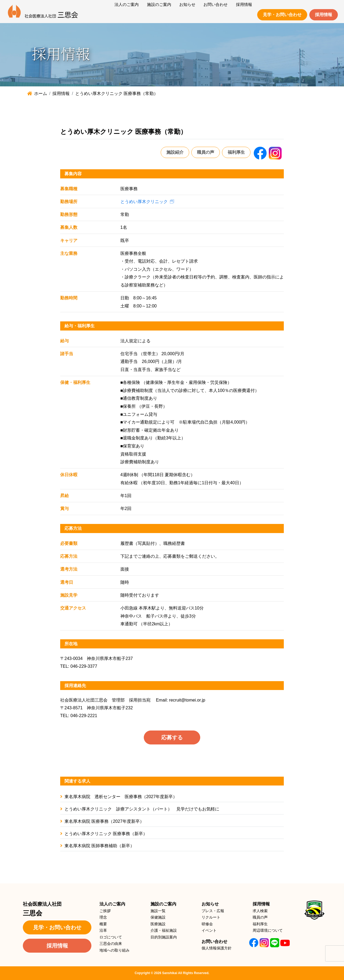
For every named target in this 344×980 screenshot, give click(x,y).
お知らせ (210, 904)
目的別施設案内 (164, 937)
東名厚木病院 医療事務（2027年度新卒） (102, 821)
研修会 (207, 924)
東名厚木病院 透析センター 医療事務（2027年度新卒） (119, 797)
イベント (209, 930)
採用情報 (324, 15)
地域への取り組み (114, 950)
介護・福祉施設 (164, 930)
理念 (103, 917)
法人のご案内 (112, 904)
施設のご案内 (163, 904)
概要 (103, 924)
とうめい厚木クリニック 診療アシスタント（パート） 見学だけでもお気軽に (140, 809)
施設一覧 (158, 911)
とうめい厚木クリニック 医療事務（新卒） (104, 834)
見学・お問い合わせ (282, 15)
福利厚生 (236, 152)
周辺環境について (268, 930)
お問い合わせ (214, 942)
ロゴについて (111, 937)
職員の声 (206, 152)
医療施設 (158, 924)
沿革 (103, 930)
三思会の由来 (111, 944)
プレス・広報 (213, 911)
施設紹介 (175, 152)
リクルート (211, 917)
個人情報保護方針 (217, 948)
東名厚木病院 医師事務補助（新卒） (97, 846)
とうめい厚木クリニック (144, 202)
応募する (172, 737)
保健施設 (158, 917)
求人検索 (260, 911)
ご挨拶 (105, 911)
